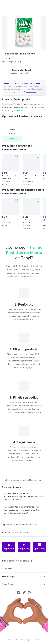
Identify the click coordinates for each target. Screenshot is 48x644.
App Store (9, 547)
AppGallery (39, 547)
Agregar (12, 139)
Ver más (20, 111)
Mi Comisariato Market (20, 70)
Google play (24, 547)
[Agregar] (17, 156)
